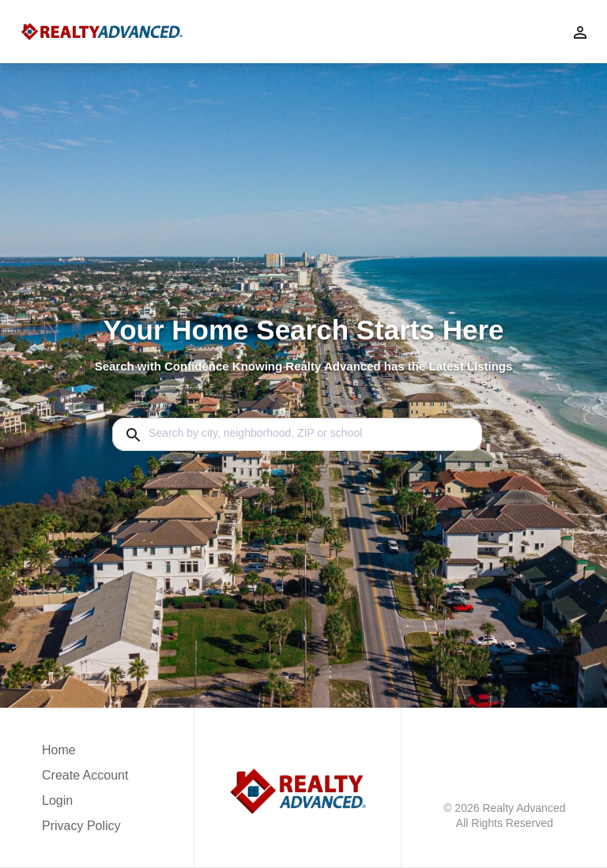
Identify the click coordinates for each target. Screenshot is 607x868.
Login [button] (57, 800)
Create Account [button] (85, 775)
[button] (85, 805)
